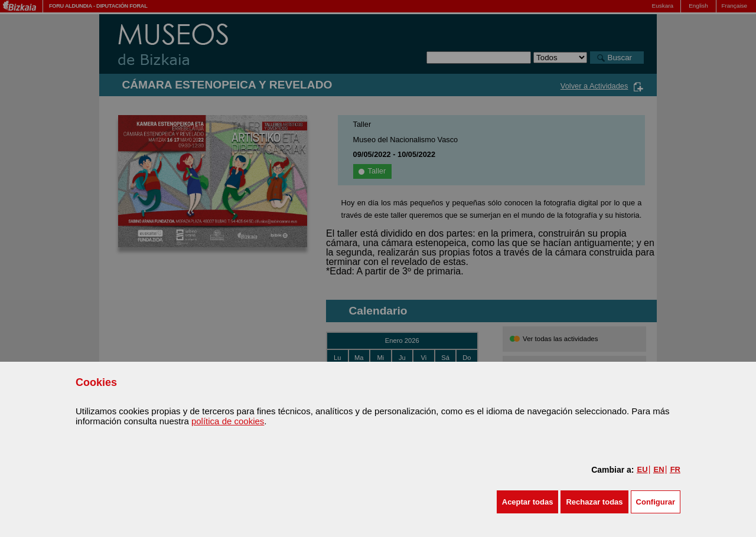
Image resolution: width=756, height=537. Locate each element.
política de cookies (228, 421)
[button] (528, 502)
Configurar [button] (656, 502)
